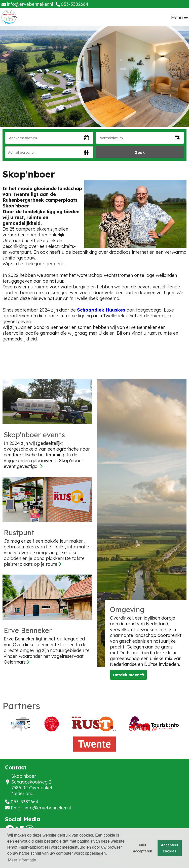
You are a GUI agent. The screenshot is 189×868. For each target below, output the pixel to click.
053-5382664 (25, 802)
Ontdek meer (128, 675)
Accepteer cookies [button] (170, 848)
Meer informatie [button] (22, 860)
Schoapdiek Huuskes (101, 310)
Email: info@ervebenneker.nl (41, 808)
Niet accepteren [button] (143, 848)
